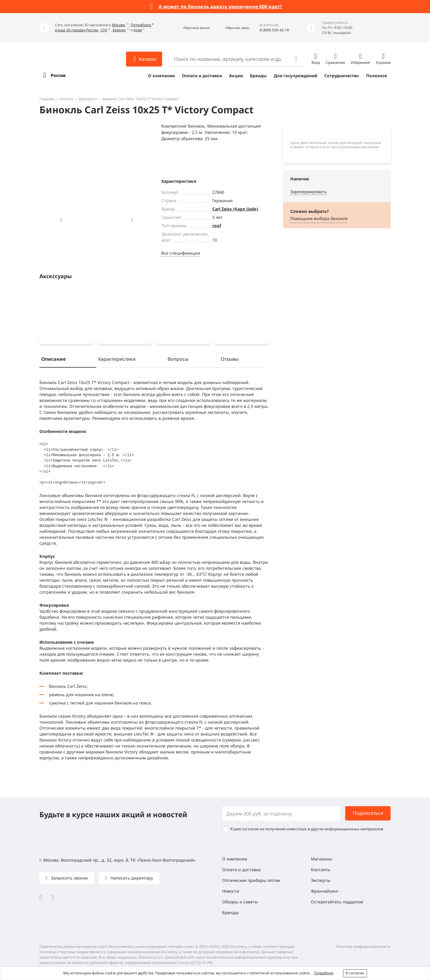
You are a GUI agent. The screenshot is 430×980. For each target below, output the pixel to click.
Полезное (377, 76)
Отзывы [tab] (230, 360)
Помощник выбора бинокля (319, 218)
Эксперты (321, 880)
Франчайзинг (325, 891)
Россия (58, 75)
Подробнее (324, 973)
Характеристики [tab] (117, 360)
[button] (190, 28)
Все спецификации (181, 253)
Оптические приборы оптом (251, 880)
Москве (119, 25)
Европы (119, 30)
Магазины (321, 859)
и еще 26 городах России (77, 30)
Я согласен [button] (355, 973)
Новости (231, 891)
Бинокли (86, 99)
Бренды (258, 76)
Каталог (66, 99)
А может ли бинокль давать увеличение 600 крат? (220, 7)
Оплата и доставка (202, 76)
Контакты (321, 870)
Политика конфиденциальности (363, 946)
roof (217, 226)
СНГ (104, 30)
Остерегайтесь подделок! (337, 902)
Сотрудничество (342, 76)
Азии (138, 30)
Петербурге (141, 25)
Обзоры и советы (240, 902)
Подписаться (368, 813)
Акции (236, 76)
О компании (161, 76)
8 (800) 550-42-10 (274, 30)
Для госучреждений (295, 76)
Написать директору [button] (131, 878)
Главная (47, 99)
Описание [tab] (53, 360)
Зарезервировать (308, 192)
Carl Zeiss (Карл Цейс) (235, 209)
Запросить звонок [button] (69, 878)
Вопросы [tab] (178, 360)
